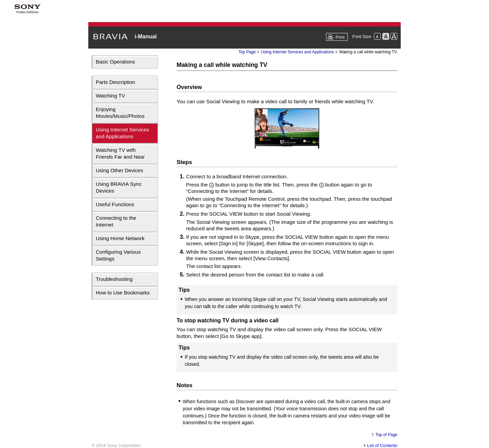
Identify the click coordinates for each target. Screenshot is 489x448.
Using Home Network (120, 238)
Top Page (247, 52)
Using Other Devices (119, 170)
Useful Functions (115, 204)
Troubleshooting (114, 279)
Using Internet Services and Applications (122, 133)
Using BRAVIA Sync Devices (119, 187)
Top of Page (386, 435)
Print (340, 37)
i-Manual (146, 37)
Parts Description (115, 82)
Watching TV (110, 96)
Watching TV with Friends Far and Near (120, 153)
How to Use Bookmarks (123, 293)
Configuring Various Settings (118, 255)
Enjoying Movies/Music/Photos (120, 113)
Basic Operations (115, 62)
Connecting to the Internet (116, 221)
